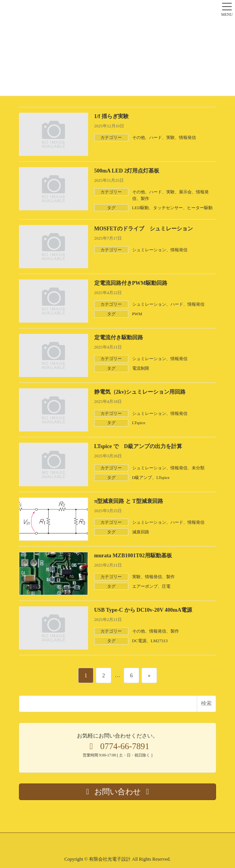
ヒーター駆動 (200, 208)
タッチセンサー (168, 208)
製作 (145, 198)
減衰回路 (141, 532)
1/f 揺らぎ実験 (112, 116)
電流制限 (141, 368)
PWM (137, 314)
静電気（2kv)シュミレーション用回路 (140, 392)
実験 (170, 137)
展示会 (185, 192)
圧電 (166, 586)
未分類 (198, 468)
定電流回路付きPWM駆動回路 (131, 283)
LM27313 (159, 641)
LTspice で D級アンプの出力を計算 (138, 446)
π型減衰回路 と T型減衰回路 (129, 501)
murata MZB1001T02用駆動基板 (133, 556)
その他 (139, 137)
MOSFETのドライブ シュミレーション (144, 229)
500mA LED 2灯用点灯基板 (127, 171)
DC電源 (139, 641)
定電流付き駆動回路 (119, 338)
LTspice (139, 423)
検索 (206, 703)
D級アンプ (142, 477)
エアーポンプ (145, 586)
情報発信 (187, 137)
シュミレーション (149, 250)
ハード (156, 137)
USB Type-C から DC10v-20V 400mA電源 (143, 610)
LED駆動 (140, 208)
